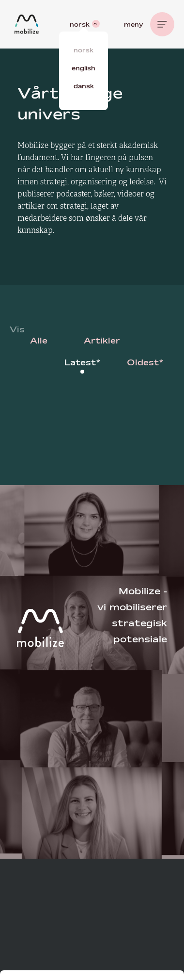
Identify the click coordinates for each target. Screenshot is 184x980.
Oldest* (145, 362)
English (84, 68)
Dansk (84, 86)
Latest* (83, 362)
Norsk (84, 50)
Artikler (102, 340)
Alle (39, 340)
